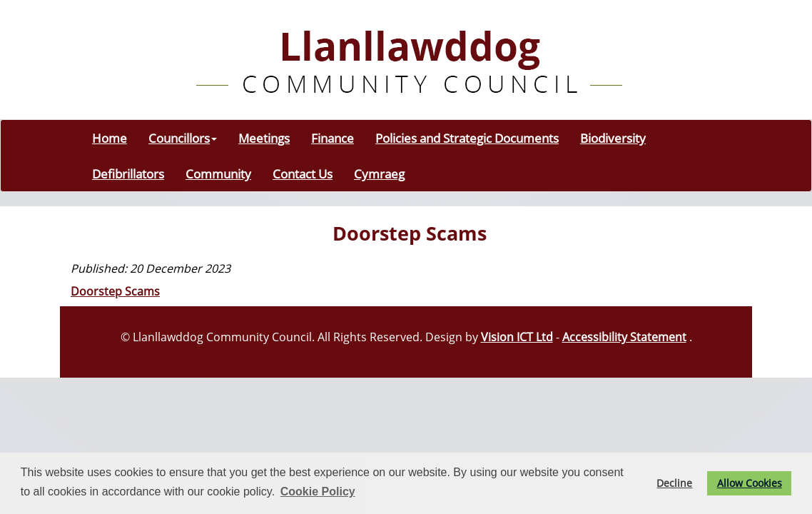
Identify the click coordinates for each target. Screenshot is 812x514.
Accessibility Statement (624, 337)
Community (218, 173)
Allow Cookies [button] (750, 483)
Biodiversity (613, 138)
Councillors (183, 138)
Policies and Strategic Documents (467, 138)
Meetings (264, 138)
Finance (333, 138)
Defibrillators (128, 173)
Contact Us (303, 173)
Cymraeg (379, 173)
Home (110, 138)
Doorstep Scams (115, 291)
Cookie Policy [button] (318, 492)
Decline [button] (674, 483)
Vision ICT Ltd (517, 337)
